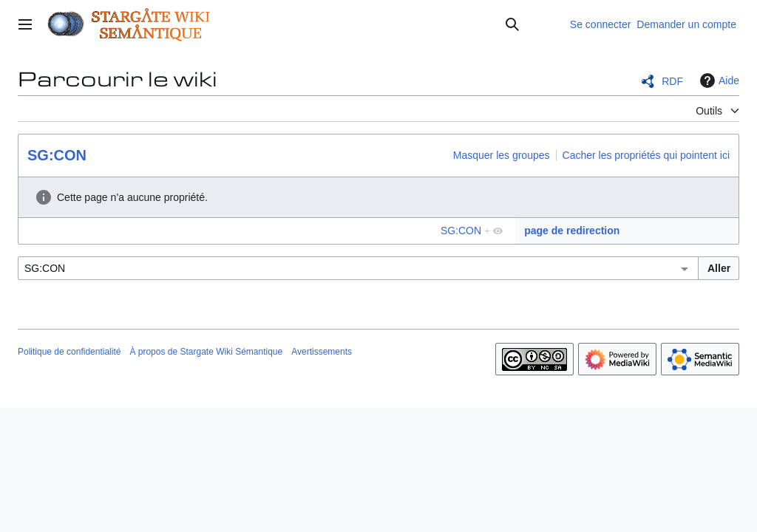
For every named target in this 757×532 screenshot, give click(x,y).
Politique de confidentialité (69, 352)
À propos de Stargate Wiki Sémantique (206, 352)
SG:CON (57, 155)
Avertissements (322, 352)
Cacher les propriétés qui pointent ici (646, 155)
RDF (672, 81)
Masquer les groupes (502, 155)
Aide (718, 81)
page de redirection (572, 231)
